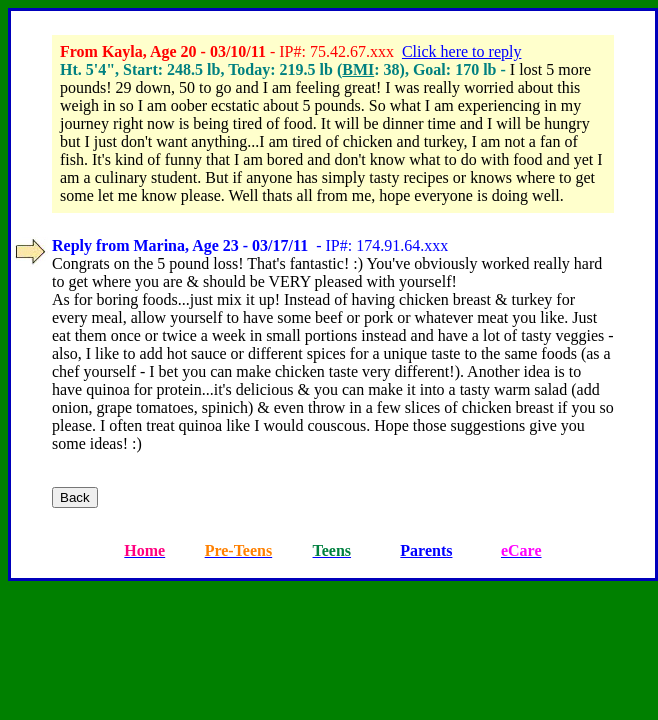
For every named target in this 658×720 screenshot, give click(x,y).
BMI (358, 69)
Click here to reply (462, 51)
